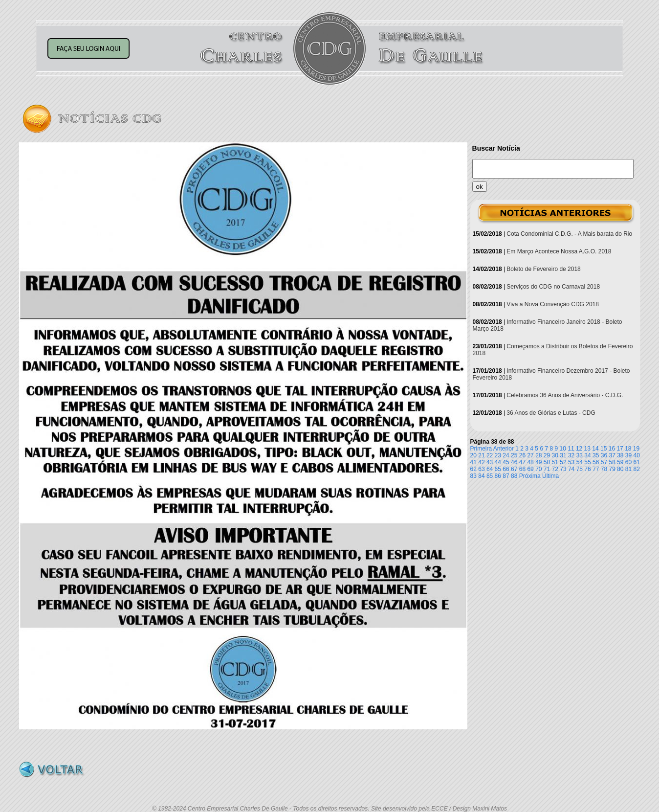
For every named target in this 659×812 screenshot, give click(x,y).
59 (620, 462)
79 (612, 469)
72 (555, 469)
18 (628, 449)
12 (579, 449)
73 (563, 469)
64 (490, 469)
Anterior (504, 449)
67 (514, 469)
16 (612, 449)
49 (538, 462)
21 (481, 455)
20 (473, 455)
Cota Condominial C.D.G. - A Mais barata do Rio (569, 234)
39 (628, 455)
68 (522, 469)
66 (506, 469)
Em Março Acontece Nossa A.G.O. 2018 (559, 251)
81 (628, 469)
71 (547, 469)
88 (514, 476)
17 (620, 449)
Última (550, 476)
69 (530, 469)
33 (580, 455)
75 (580, 469)
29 (547, 455)
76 (587, 469)
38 (620, 455)
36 (604, 455)
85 (490, 476)
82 (637, 469)
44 (498, 462)
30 (555, 455)
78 (604, 469)
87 (506, 476)
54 (580, 462)
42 (481, 462)
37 (612, 455)
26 (522, 455)
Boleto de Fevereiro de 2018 (543, 269)
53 (571, 462)
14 (595, 449)
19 (636, 449)
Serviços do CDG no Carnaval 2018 (553, 287)
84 (481, 476)
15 (604, 449)
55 (587, 462)
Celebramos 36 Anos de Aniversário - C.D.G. (565, 395)
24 (506, 455)
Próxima (530, 476)
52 (563, 462)
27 (530, 455)
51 (555, 462)
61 (637, 462)
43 (490, 462)
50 (547, 462)
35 (596, 455)
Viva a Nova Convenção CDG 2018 (553, 304)
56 (596, 462)
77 (596, 469)
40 (637, 455)
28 (538, 455)
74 (571, 469)
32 (571, 455)
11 (571, 449)
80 (620, 469)
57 (604, 462)
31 (563, 455)
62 (473, 469)
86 (498, 476)
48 (530, 462)
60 (628, 462)
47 (522, 462)
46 (514, 462)
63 (481, 469)
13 (587, 449)
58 (612, 462)
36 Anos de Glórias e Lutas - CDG (551, 413)
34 (587, 455)
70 (538, 469)
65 (498, 469)
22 (490, 455)
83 (473, 476)
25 (514, 455)
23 (498, 455)
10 (563, 449)
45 (506, 462)
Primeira (481, 449)
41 (473, 462)
